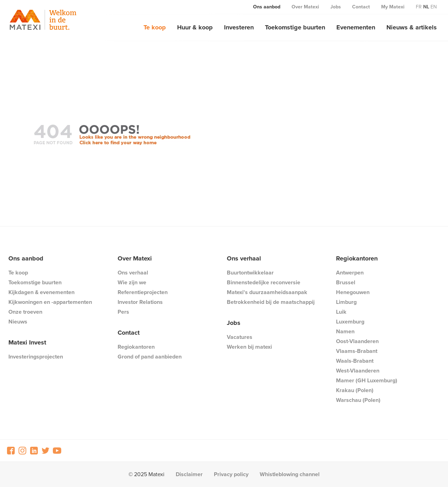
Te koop (155, 27)
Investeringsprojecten (36, 357)
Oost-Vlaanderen (357, 341)
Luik (341, 312)
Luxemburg (350, 322)
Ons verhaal (133, 273)
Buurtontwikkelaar (250, 273)
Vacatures (240, 337)
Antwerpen (350, 273)
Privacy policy (231, 474)
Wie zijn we (132, 282)
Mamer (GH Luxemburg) (367, 380)
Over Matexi (305, 7)
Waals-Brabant (355, 361)
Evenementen (356, 27)
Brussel (346, 282)
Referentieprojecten (143, 292)
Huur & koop (195, 27)
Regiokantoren (136, 347)
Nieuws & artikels (412, 27)
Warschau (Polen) (358, 400)
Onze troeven (25, 312)
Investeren (239, 27)
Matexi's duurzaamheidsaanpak (267, 292)
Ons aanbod (267, 7)
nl (426, 7)
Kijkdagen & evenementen (41, 292)
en (434, 7)
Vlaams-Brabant (357, 351)
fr (419, 7)
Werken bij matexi (249, 347)
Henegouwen (353, 292)
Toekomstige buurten (295, 27)
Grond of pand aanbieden (150, 357)
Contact (361, 7)
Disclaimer (189, 474)
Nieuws (18, 322)
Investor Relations (140, 302)
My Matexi (393, 7)
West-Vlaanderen (358, 371)
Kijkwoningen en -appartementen (50, 302)
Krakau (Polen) (355, 390)
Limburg (346, 302)
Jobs (336, 7)
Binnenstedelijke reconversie (264, 282)
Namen (345, 331)
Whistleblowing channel (290, 474)
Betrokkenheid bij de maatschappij (271, 302)
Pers (123, 312)
